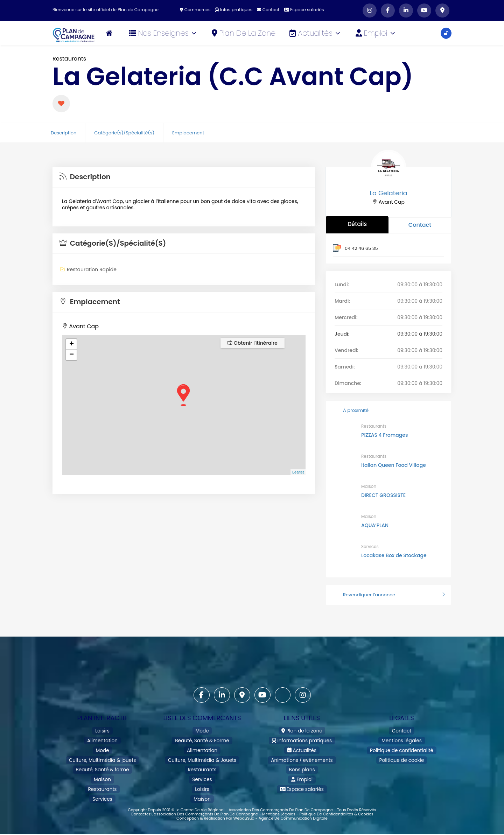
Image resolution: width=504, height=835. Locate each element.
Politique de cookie (402, 757)
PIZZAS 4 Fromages (384, 435)
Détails (357, 224)
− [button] (72, 355)
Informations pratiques (302, 739)
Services (370, 546)
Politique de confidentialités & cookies (336, 806)
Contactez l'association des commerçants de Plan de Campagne (194, 806)
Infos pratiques (234, 10)
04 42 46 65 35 (361, 248)
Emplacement (188, 133)
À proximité (350, 410)
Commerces (197, 10)
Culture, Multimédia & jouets (102, 757)
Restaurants (69, 59)
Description (64, 133)
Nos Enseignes (164, 33)
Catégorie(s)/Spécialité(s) (124, 133)
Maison (369, 486)
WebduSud (244, 810)
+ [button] (72, 344)
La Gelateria (388, 193)
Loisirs (102, 731)
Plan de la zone (245, 33)
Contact (268, 10)
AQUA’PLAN (375, 525)
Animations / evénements (302, 757)
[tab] (184, 177)
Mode (102, 748)
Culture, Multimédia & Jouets (202, 757)
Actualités (316, 33)
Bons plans (302, 766)
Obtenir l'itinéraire (253, 343)
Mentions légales (402, 739)
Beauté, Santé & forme (102, 766)
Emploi (376, 33)
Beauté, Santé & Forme (202, 739)
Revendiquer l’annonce (388, 595)
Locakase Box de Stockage (394, 555)
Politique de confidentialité (401, 748)
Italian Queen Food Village (394, 465)
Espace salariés (303, 10)
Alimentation (102, 739)
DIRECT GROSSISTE (383, 495)
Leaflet (298, 472)
